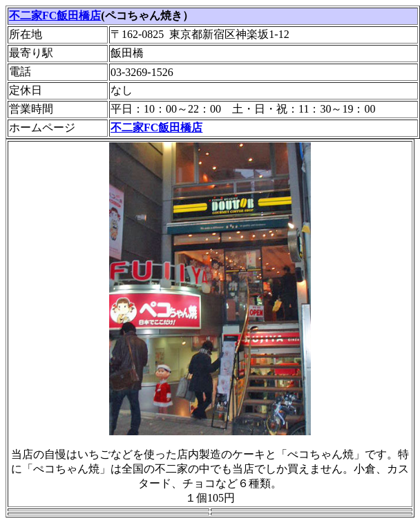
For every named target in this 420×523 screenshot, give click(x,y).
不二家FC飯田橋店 (55, 16)
